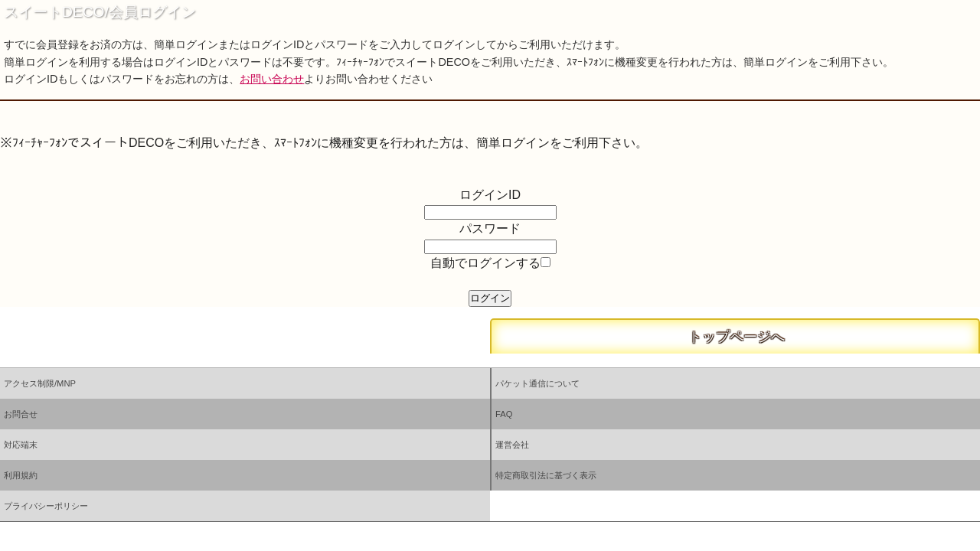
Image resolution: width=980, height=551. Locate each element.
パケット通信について (537, 383)
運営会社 (512, 445)
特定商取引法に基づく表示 (546, 475)
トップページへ (735, 337)
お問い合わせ (272, 79)
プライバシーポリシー (46, 506)
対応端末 (21, 445)
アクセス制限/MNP (40, 383)
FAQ (504, 414)
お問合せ (21, 414)
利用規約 (21, 475)
